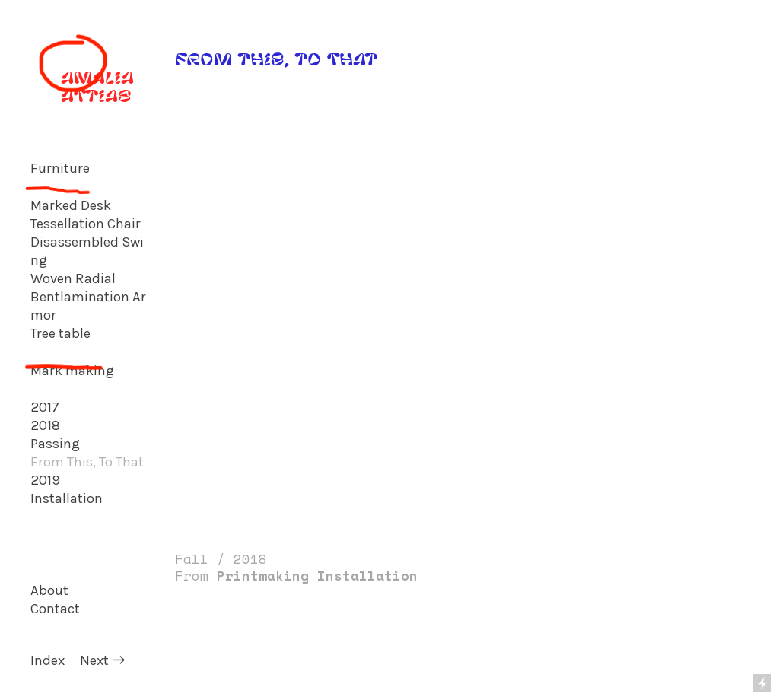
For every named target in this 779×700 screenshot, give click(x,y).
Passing (55, 444)
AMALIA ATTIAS (82, 86)
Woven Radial (73, 278)
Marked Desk (71, 205)
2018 (45, 425)
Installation (67, 498)
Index (48, 660)
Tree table (60, 333)
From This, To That (87, 462)
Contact (55, 609)
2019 (45, 480)
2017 (45, 407)
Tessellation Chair (86, 224)
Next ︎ (103, 660)
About (49, 590)
